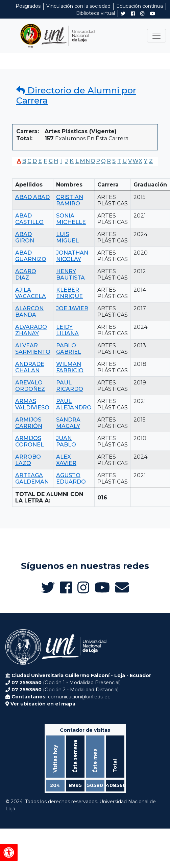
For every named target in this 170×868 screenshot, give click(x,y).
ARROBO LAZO (28, 460)
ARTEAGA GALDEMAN (32, 479)
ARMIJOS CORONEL (30, 441)
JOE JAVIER (72, 308)
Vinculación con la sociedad (78, 6)
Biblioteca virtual (95, 13)
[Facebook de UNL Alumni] (133, 13)
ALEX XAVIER (66, 460)
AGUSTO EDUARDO (71, 479)
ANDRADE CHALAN (30, 367)
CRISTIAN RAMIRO (70, 200)
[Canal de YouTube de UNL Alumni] (152, 13)
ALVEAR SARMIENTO (33, 349)
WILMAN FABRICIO (70, 367)
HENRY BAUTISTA (70, 274)
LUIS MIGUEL (67, 237)
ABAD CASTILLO (29, 219)
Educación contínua (140, 6)
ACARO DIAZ (26, 274)
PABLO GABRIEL (69, 349)
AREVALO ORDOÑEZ (30, 386)
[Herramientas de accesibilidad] (9, 852)
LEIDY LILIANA (67, 330)
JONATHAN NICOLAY (72, 256)
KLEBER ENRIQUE (69, 293)
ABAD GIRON (25, 237)
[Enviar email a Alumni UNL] (122, 587)
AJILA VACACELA (31, 293)
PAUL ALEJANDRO (74, 404)
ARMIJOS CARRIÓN (29, 423)
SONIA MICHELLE (71, 219)
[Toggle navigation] (156, 36)
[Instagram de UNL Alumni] (142, 13)
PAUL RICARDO (70, 386)
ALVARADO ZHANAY (31, 330)
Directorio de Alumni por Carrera (76, 95)
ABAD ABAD (32, 197)
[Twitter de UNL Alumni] (123, 14)
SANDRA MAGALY (68, 423)
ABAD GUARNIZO (31, 256)
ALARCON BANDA (29, 312)
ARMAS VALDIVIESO (32, 404)
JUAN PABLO (66, 441)
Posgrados (28, 6)
